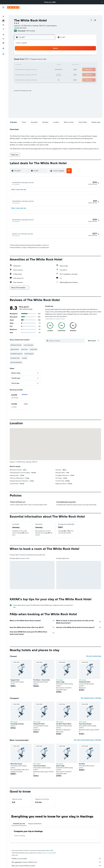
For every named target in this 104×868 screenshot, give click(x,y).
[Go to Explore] (3, 31)
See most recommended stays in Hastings (88, 735)
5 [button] (49, 52)
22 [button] (30, 67)
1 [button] (30, 52)
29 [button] (30, 71)
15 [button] (30, 62)
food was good (29, 349)
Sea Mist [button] (82, 759)
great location (15, 344)
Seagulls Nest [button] (15, 675)
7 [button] (25, 57)
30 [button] (35, 71)
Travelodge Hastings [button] (17, 719)
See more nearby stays (94, 651)
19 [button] (49, 62)
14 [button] (25, 62)
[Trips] (3, 45)
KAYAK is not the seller (56, 854)
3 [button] (39, 52)
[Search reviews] (67, 336)
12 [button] (49, 57)
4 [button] (44, 52)
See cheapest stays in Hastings (91, 693)
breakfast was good (16, 349)
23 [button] (35, 67)
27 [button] (20, 71)
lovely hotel (34, 344)
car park (24, 353)
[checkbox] (20, 391)
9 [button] (35, 57)
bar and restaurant (16, 357)
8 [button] (30, 57)
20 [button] (20, 67)
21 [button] (25, 67)
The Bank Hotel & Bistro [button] (64, 719)
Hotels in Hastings (20, 831)
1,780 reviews (30, 28)
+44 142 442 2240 (20, 25)
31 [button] (39, 71)
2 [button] (35, 52)
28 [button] (25, 71)
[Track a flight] (3, 36)
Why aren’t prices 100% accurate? (56, 861)
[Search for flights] (3, 13)
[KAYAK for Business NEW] (3, 40)
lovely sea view (15, 353)
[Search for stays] (3, 18)
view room (24, 344)
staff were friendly (16, 340)
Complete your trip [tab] (19, 819)
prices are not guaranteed (49, 848)
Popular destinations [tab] (35, 819)
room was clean (28, 340)
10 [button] (39, 57)
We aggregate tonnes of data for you (56, 857)
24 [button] (39, 67)
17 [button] (39, 62)
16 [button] (35, 62)
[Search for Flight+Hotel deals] (3, 26)
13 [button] (20, 62)
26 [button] (49, 67)
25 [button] (44, 67)
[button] (102, 2)
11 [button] (44, 57)
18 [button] (44, 62)
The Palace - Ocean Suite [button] (42, 675)
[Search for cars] (3, 22)
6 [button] (20, 57)
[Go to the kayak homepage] (13, 7)
